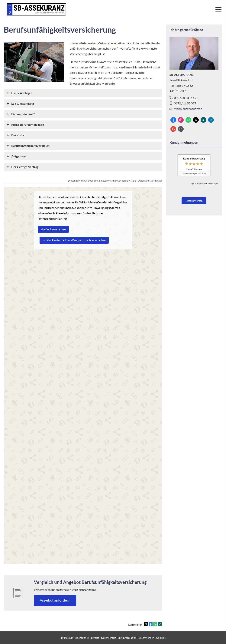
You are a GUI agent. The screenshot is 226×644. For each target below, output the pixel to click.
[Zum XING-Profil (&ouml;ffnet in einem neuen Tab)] (203, 120)
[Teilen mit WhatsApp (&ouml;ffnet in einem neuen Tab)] (155, 624)
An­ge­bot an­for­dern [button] (55, 600)
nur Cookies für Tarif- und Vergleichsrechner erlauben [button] (74, 240)
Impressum (67, 638)
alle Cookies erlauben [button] (53, 229)
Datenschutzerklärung (150, 181)
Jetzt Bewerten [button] (194, 201)
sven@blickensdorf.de (186, 109)
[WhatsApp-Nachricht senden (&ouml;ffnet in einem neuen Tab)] (188, 120)
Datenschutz (108, 638)
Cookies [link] (161, 638)
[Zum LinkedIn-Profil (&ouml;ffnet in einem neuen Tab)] (211, 120)
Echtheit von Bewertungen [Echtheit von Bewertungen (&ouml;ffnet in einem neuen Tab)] (207, 184)
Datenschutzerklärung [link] (52, 219)
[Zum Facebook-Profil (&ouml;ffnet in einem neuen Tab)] (173, 120)
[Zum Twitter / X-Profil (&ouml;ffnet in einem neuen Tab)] (196, 120)
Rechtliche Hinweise (87, 638)
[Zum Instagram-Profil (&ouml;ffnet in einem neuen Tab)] (181, 120)
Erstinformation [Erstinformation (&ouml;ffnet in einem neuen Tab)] (127, 638)
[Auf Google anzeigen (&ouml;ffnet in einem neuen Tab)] (173, 129)
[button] (22, 93)
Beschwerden (146, 638)
